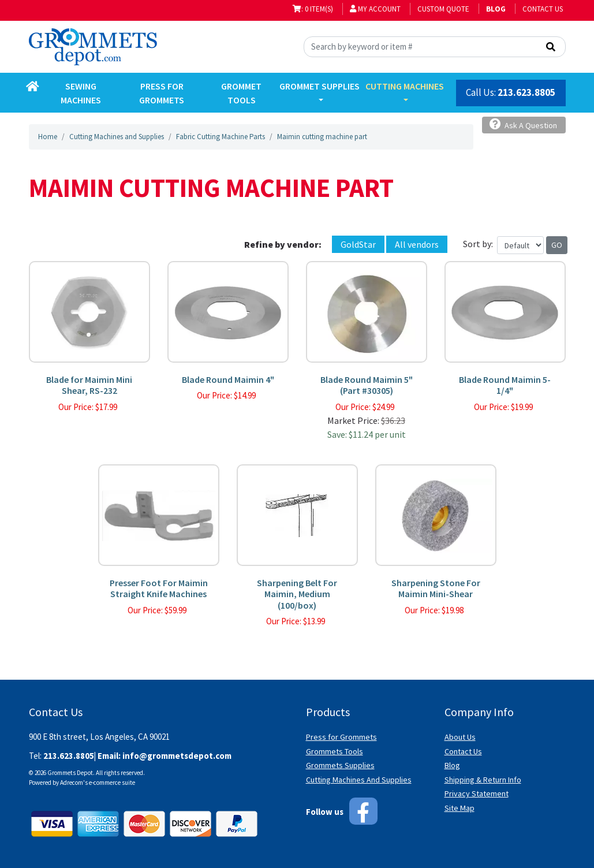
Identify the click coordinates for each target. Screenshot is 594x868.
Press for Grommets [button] (162, 93)
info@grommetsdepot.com (177, 756)
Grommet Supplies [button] (320, 86)
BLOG (496, 9)
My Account (375, 9)
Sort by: (478, 244)
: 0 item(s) (313, 9)
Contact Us (543, 9)
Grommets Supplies (340, 765)
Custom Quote (443, 9)
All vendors (417, 244)
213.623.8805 (526, 92)
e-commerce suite (112, 783)
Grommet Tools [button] (241, 93)
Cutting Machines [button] (405, 86)
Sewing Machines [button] (81, 93)
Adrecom (72, 783)
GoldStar (358, 244)
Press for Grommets (341, 737)
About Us (460, 737)
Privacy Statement (477, 794)
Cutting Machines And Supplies (359, 780)
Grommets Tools (335, 751)
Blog (452, 765)
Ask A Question (523, 124)
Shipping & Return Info (483, 780)
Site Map (459, 808)
